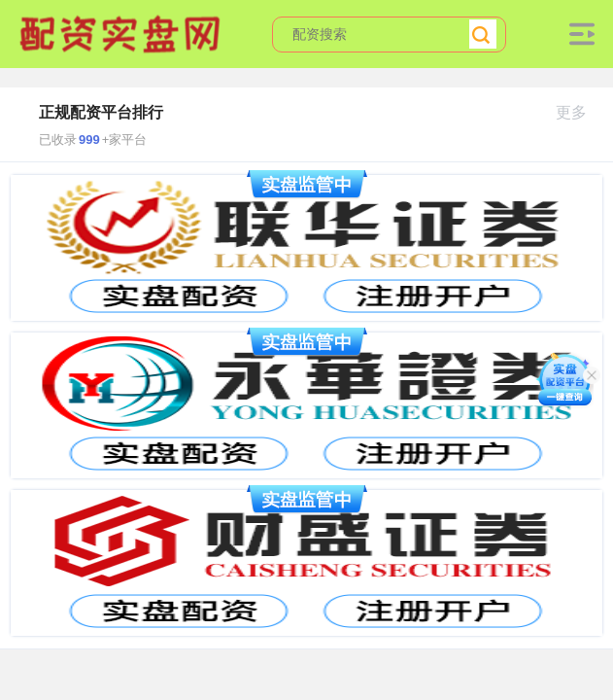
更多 (579, 112)
